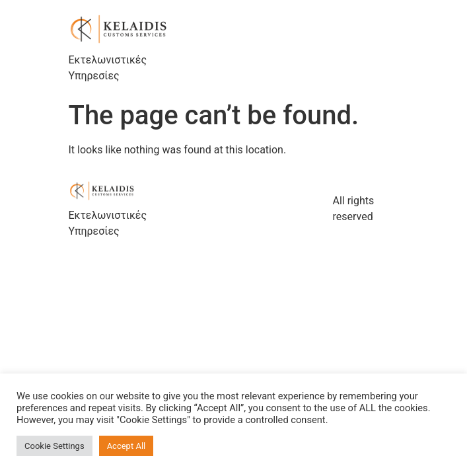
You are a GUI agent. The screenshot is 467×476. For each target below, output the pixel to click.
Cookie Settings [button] (54, 446)
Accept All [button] (126, 446)
